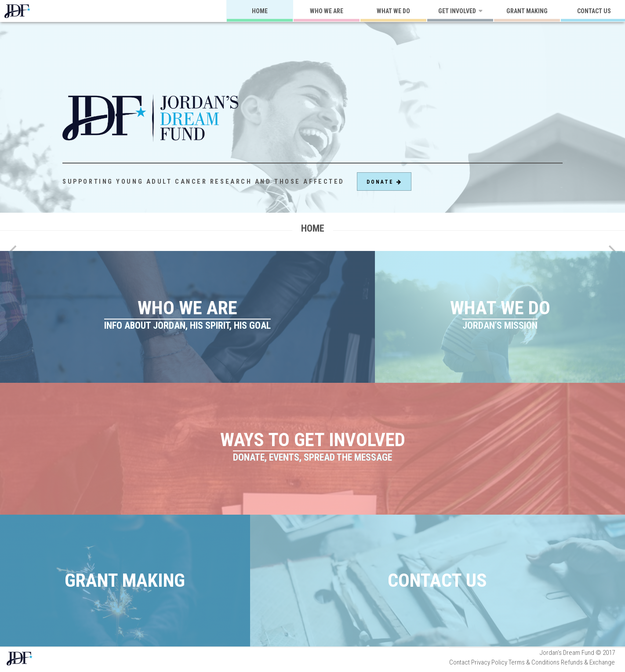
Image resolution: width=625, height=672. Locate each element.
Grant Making (527, 11)
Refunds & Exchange (588, 662)
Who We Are (327, 11)
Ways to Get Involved (313, 446)
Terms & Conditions (534, 662)
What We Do (393, 11)
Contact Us (437, 580)
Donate (384, 182)
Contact (460, 662)
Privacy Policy (489, 662)
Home (260, 11)
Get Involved (457, 11)
